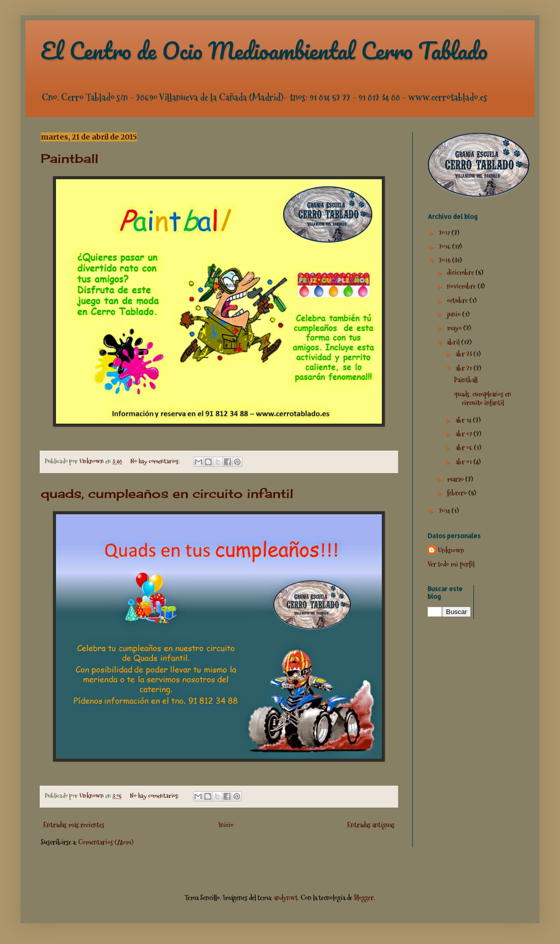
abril (454, 342)
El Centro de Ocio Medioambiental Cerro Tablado (264, 50)
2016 (445, 246)
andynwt (286, 898)
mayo (455, 328)
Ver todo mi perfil (451, 564)
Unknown (451, 551)
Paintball (69, 158)
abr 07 (465, 434)
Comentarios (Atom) (106, 842)
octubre (458, 300)
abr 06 (465, 448)
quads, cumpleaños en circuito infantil (167, 493)
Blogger (364, 898)
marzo (456, 479)
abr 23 (465, 354)
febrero (458, 493)
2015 (445, 260)
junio (455, 314)
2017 (445, 233)
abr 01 (465, 462)
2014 (445, 511)
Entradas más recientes (74, 825)
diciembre (461, 272)
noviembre (462, 286)
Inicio (226, 825)
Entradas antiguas (371, 825)
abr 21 (465, 368)
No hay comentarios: (156, 461)
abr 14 (464, 420)
